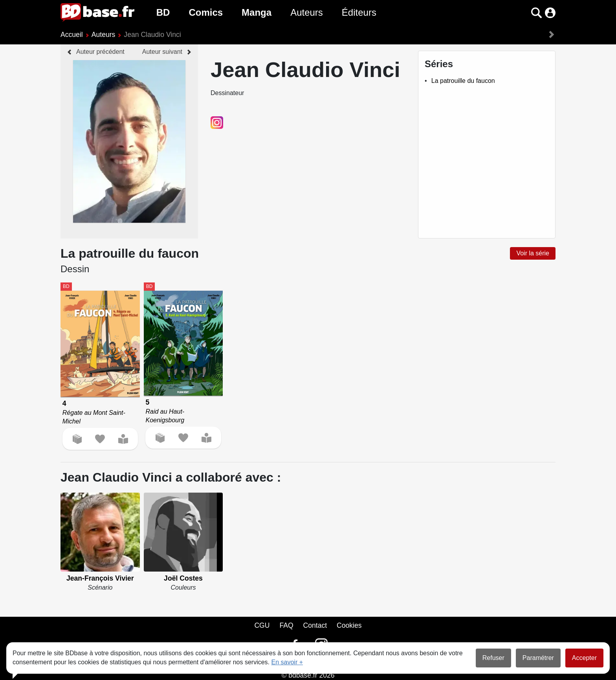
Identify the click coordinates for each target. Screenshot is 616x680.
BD (163, 12)
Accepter (584, 658)
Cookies (349, 625)
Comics (206, 12)
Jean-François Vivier (100, 578)
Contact (315, 625)
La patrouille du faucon (463, 81)
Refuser (493, 658)
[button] (536, 13)
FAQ (286, 625)
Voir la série (533, 253)
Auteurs (307, 12)
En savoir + (287, 662)
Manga (257, 12)
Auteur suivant (162, 52)
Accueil (72, 35)
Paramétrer (538, 658)
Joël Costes (183, 578)
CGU (262, 625)
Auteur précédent (100, 52)
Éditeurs (359, 12)
